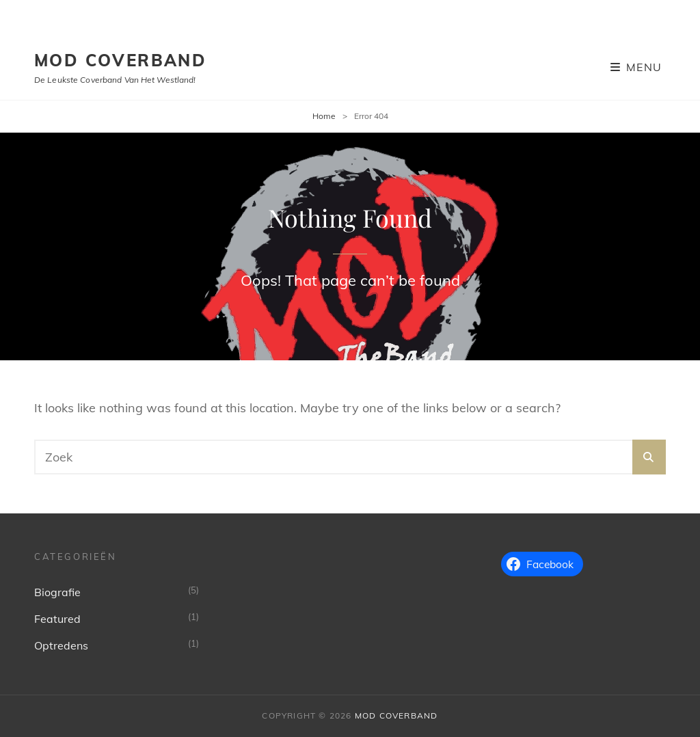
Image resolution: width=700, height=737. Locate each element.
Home (324, 116)
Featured (57, 619)
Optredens (61, 645)
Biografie (57, 592)
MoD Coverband (120, 60)
